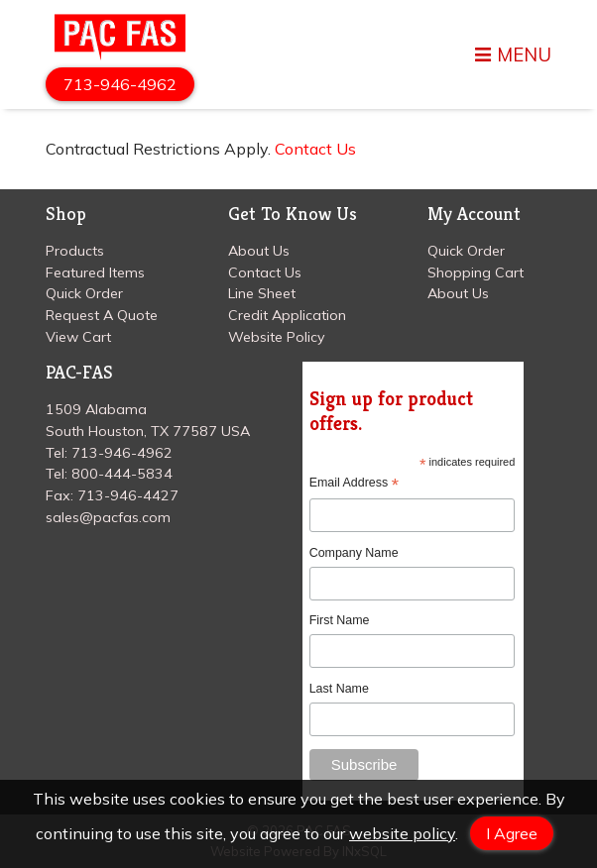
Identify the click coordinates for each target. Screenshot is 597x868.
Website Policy (277, 337)
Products (75, 251)
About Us (259, 251)
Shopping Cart (476, 272)
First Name (340, 620)
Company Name (354, 553)
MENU (513, 55)
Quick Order (84, 293)
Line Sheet (262, 293)
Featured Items (95, 272)
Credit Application (287, 315)
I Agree (512, 833)
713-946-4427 (128, 495)
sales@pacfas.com (108, 517)
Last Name (339, 689)
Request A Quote (102, 315)
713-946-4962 (120, 84)
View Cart (78, 337)
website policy (402, 833)
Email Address (354, 483)
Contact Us (315, 149)
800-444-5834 (122, 474)
